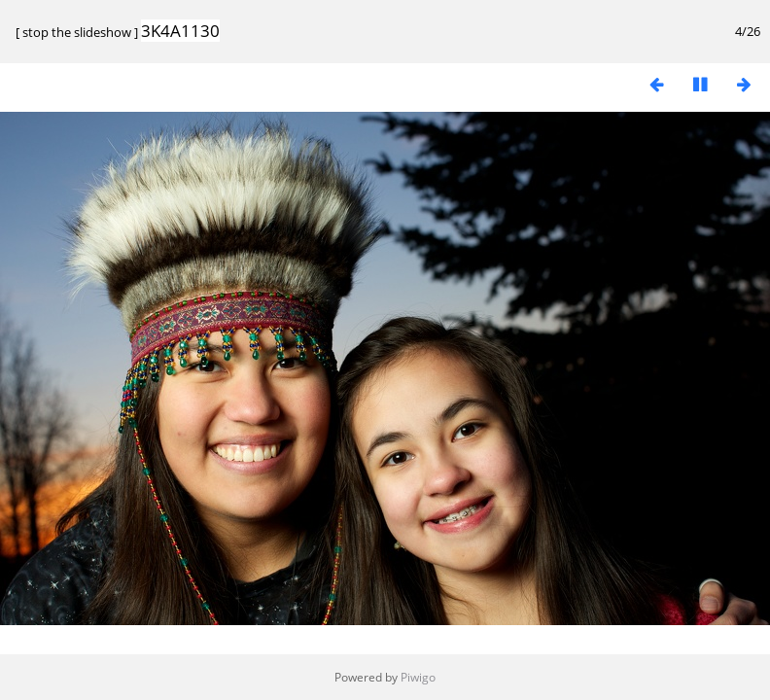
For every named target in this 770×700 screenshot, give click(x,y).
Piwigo (418, 677)
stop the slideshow (77, 32)
